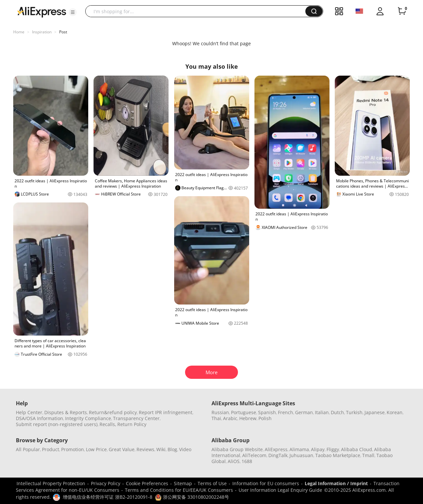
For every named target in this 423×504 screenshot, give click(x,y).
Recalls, (108, 424)
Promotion (73, 449)
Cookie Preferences (147, 483)
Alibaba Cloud (357, 449)
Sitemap (183, 483)
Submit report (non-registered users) (57, 424)
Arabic (230, 418)
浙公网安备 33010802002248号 (192, 497)
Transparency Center (136, 418)
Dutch (337, 412)
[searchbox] (198, 11)
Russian (220, 412)
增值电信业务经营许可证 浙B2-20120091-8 (108, 497)
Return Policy (132, 424)
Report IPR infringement (166, 412)
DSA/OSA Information (39, 418)
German (304, 412)
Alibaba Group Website (237, 449)
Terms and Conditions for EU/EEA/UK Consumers (179, 490)
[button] (73, 12)
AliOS (234, 461)
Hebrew (248, 418)
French (286, 412)
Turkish (354, 412)
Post (63, 32)
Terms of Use (212, 483)
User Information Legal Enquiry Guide (280, 490)
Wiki (161, 449)
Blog (172, 449)
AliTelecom (254, 455)
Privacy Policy (106, 483)
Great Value (122, 449)
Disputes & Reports (66, 412)
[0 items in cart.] (402, 11)
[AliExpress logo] (42, 12)
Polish (265, 418)
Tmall (368, 455)
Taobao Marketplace (338, 455)
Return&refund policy (113, 412)
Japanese (375, 412)
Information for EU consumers (266, 483)
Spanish (267, 412)
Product (51, 449)
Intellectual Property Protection (51, 483)
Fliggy (333, 449)
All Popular (28, 449)
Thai (216, 418)
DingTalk (278, 455)
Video (185, 449)
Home (19, 32)
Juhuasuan (301, 455)
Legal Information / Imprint (336, 483)
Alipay (318, 449)
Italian (322, 412)
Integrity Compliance (88, 418)
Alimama (299, 449)
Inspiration (42, 32)
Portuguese (244, 412)
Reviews (145, 449)
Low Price (96, 449)
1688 (247, 461)
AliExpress (276, 449)
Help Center (29, 412)
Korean (395, 412)
